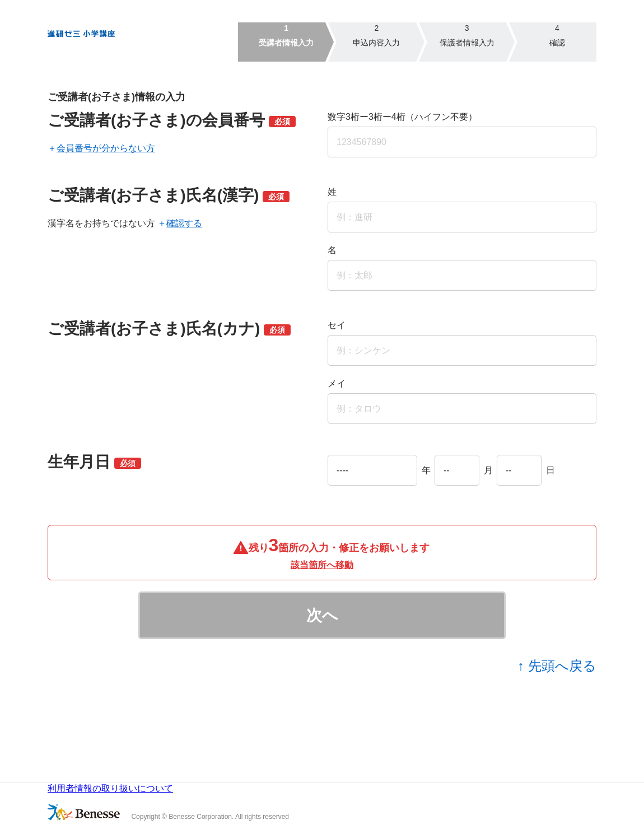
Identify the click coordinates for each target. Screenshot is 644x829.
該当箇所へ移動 (322, 565)
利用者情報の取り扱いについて (110, 788)
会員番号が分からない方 (106, 148)
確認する (184, 223)
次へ (322, 615)
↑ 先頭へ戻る (557, 666)
